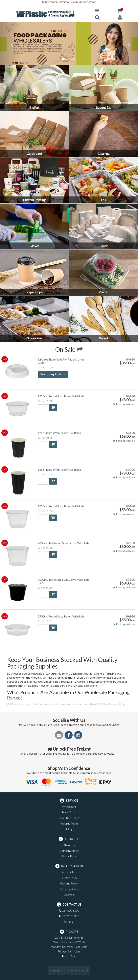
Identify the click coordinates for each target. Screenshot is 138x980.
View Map (69, 956)
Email (69, 922)
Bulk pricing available (124, 404)
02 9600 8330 (69, 911)
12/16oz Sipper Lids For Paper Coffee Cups (61, 361)
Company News (69, 851)
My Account (69, 807)
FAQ (69, 829)
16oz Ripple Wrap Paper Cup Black (59, 470)
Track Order (69, 812)
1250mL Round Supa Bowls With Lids (61, 396)
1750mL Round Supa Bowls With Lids (61, 506)
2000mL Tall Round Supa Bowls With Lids (63, 543)
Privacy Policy (69, 878)
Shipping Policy (69, 889)
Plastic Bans (69, 856)
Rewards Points (69, 823)
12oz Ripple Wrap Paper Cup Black (59, 433)
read (93, 2)
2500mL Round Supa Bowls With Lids (61, 616)
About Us (69, 845)
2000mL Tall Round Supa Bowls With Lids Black (63, 581)
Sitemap (69, 895)
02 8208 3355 (69, 916)
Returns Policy (69, 883)
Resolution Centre (69, 818)
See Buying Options (53, 374)
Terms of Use (69, 872)
